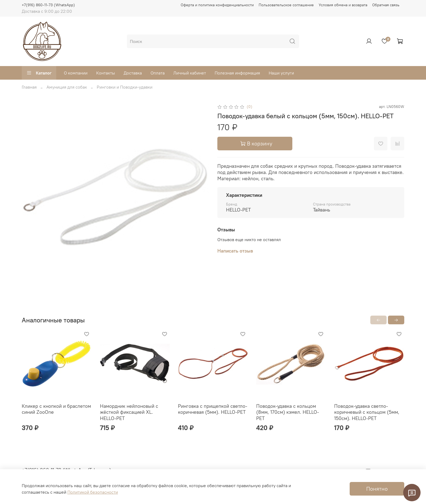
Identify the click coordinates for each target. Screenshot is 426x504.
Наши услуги (281, 73)
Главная (29, 87)
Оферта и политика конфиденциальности (217, 5)
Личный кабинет (190, 73)
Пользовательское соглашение (286, 5)
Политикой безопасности (93, 492)
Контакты (106, 73)
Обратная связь (386, 5)
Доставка (133, 73)
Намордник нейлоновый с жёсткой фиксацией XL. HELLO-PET (129, 412)
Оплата (158, 73)
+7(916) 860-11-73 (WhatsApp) (48, 5)
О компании (76, 73)
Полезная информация (237, 73)
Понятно (377, 489)
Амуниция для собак (67, 87)
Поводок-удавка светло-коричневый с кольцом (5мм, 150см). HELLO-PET (367, 412)
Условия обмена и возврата (343, 5)
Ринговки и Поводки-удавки (125, 87)
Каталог (39, 73)
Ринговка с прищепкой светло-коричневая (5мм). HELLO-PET (213, 409)
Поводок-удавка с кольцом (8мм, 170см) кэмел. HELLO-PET (288, 412)
